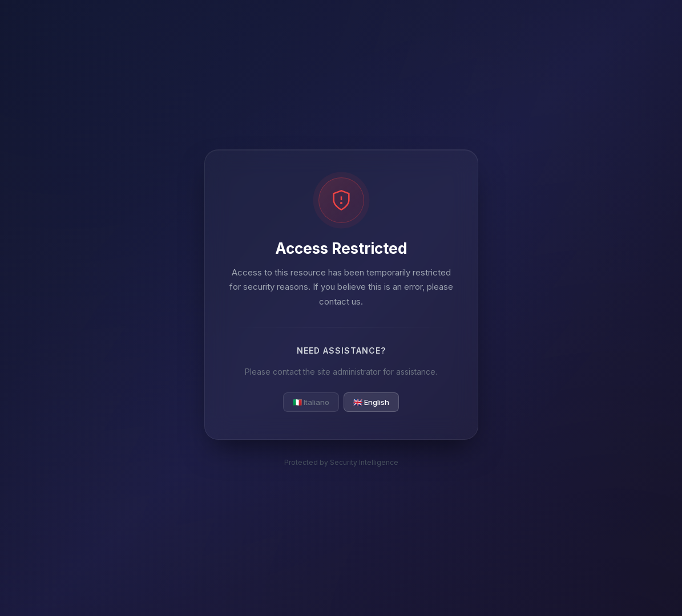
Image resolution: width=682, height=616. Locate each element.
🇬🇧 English (371, 402)
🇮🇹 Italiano (311, 402)
